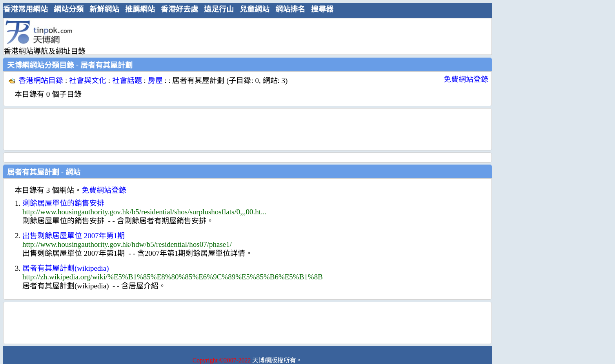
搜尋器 (322, 9)
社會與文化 (88, 81)
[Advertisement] (244, 36)
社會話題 (127, 81)
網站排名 (290, 9)
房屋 (155, 81)
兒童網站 (255, 9)
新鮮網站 (104, 9)
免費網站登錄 (466, 79)
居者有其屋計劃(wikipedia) (66, 268)
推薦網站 (140, 9)
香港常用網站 (25, 9)
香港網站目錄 (41, 81)
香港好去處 (179, 9)
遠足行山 (219, 9)
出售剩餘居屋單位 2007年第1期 (74, 236)
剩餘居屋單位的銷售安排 (63, 203)
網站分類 (69, 9)
